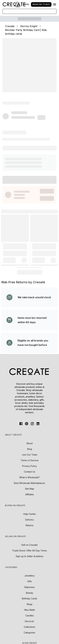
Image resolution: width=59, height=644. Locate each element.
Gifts (29, 581)
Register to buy (41, 4)
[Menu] (55, 4)
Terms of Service (30, 460)
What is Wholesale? (29, 477)
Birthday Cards (29, 598)
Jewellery (29, 576)
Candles (30, 616)
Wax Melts (30, 610)
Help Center (30, 514)
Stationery (29, 587)
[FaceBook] (21, 424)
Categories (29, 633)
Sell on (29, 545)
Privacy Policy (29, 466)
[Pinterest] (27, 424)
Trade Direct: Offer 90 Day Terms (29, 551)
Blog (30, 449)
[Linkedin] (38, 424)
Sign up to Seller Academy (29, 556)
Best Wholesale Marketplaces (29, 483)
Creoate (10, 26)
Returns (30, 525)
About (29, 443)
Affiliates (29, 494)
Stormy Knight (29, 26)
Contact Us (30, 472)
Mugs (30, 604)
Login (26, 4)
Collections (29, 627)
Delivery (29, 520)
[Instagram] (32, 424)
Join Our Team (29, 455)
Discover (29, 621)
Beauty (30, 593)
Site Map (30, 489)
